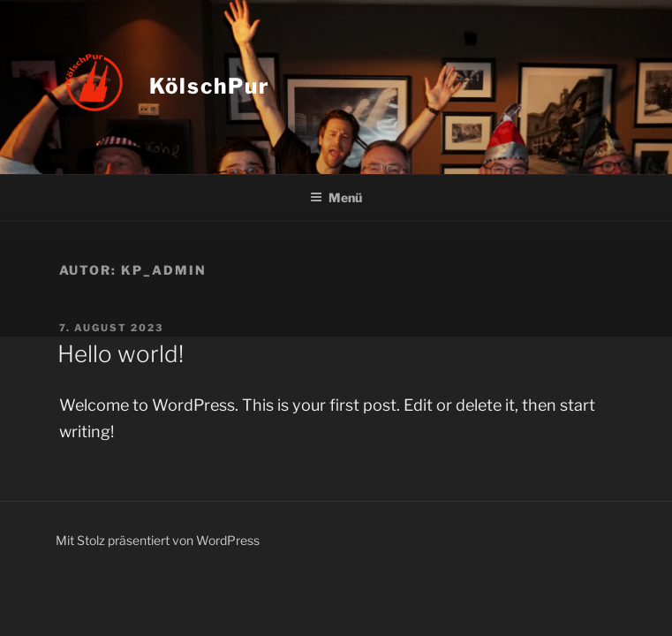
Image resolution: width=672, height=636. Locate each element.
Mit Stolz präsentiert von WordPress (158, 540)
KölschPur (210, 86)
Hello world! (121, 354)
